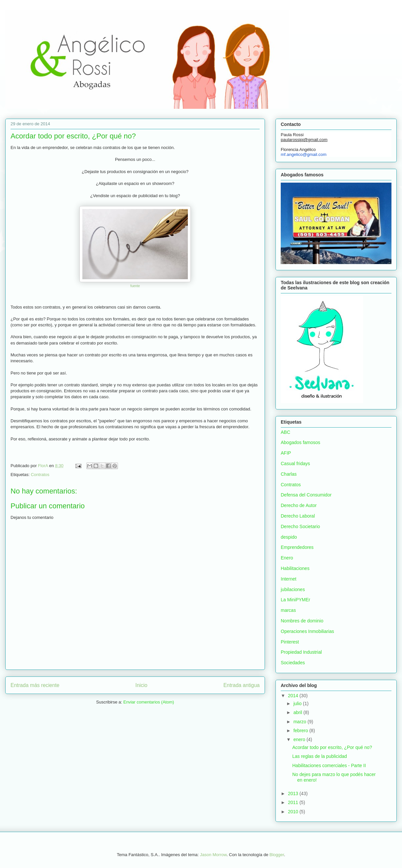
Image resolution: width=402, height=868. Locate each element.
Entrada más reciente (35, 685)
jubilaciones (293, 589)
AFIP (286, 453)
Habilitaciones (295, 568)
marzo (300, 722)
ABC (286, 432)
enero (300, 739)
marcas (288, 610)
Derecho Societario (300, 526)
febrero (301, 731)
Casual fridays (295, 464)
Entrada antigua (242, 685)
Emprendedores (297, 547)
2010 (294, 812)
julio (298, 703)
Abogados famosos (301, 442)
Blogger (277, 855)
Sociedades (293, 663)
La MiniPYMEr (295, 600)
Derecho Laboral (298, 516)
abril (298, 712)
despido (289, 537)
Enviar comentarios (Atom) (149, 702)
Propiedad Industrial (301, 652)
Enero (287, 558)
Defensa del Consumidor (306, 495)
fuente (135, 286)
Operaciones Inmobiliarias (307, 631)
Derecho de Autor (299, 505)
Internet (288, 579)
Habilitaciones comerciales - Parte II (329, 765)
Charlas (289, 474)
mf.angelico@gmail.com (304, 154)
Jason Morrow (213, 855)
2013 (294, 793)
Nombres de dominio (302, 621)
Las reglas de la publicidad (320, 756)
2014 (294, 696)
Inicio (141, 685)
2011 (294, 802)
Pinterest (290, 642)
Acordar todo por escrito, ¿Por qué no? (332, 747)
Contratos (40, 475)
